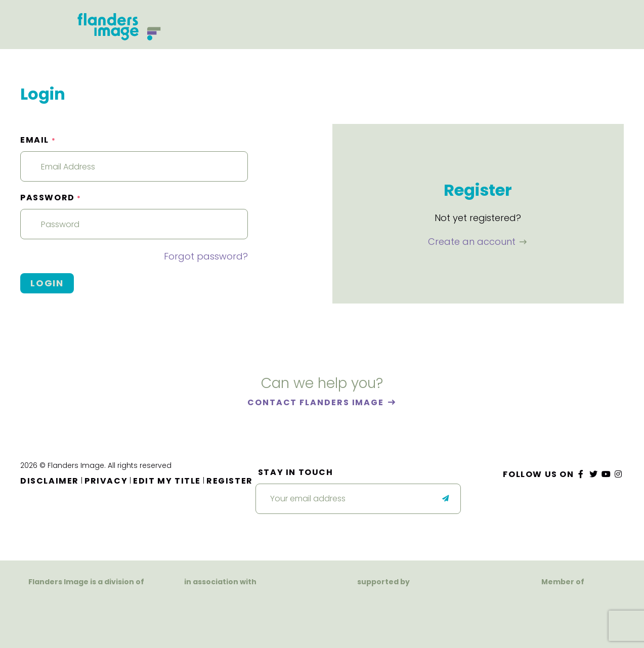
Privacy (106, 481)
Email (38, 140)
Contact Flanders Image (317, 402)
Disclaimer (50, 481)
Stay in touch (296, 472)
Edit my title (167, 481)
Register (230, 481)
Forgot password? (206, 256)
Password (51, 198)
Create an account (473, 242)
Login (47, 283)
